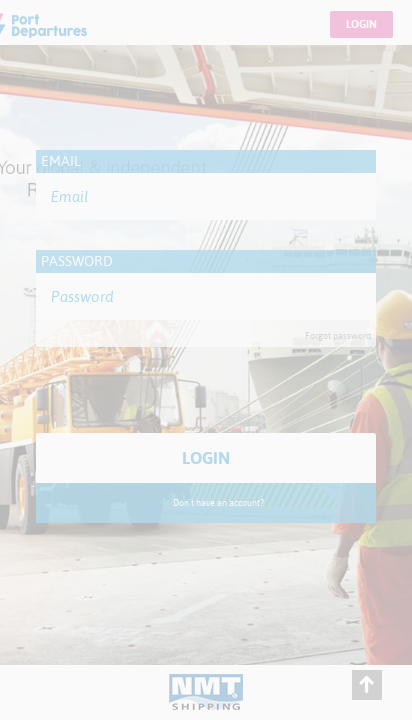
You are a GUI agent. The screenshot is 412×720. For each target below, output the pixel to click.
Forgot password (338, 336)
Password (77, 261)
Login (361, 24)
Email (61, 161)
